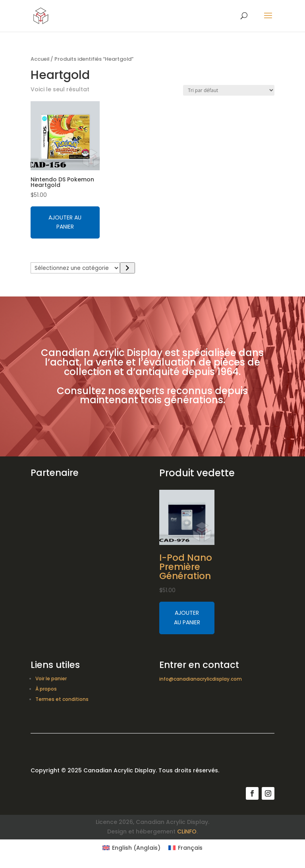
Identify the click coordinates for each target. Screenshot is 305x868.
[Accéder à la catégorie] (127, 268)
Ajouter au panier (65, 222)
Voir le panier (51, 678)
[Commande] (229, 90)
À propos (46, 689)
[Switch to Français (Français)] (185, 848)
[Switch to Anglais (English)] (131, 848)
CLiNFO (187, 831)
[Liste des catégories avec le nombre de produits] (75, 268)
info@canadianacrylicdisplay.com (201, 679)
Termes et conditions (62, 699)
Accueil (40, 59)
